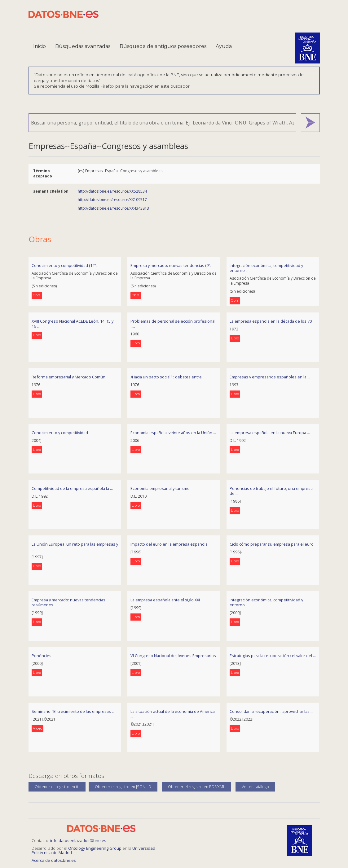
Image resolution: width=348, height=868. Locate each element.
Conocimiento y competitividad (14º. (64, 265)
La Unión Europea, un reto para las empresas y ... (75, 547)
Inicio (40, 46)
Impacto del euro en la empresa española (169, 544)
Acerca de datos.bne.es (54, 860)
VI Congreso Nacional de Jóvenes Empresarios (173, 656)
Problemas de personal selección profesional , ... (173, 324)
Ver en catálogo (255, 787)
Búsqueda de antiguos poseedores (163, 46)
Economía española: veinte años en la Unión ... (173, 433)
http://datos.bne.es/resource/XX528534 (112, 191)
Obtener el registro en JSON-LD (123, 787)
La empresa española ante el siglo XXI (165, 600)
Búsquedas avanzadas (83, 46)
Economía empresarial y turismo (160, 488)
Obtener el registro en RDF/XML (196, 787)
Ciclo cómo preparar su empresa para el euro (272, 544)
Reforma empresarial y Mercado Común (68, 377)
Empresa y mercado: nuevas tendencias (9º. (171, 265)
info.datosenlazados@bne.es (78, 840)
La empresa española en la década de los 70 (271, 321)
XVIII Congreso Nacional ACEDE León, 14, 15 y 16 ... (73, 324)
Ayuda (224, 46)
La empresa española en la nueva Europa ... (270, 433)
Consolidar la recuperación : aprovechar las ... (271, 711)
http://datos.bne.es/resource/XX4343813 (113, 208)
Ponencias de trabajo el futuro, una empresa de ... (271, 491)
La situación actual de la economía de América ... (173, 714)
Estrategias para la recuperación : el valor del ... (273, 656)
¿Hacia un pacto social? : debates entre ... (168, 377)
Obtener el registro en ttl (57, 787)
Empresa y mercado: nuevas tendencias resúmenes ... (68, 602)
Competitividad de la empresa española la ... (72, 488)
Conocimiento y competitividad (60, 433)
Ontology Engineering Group (95, 848)
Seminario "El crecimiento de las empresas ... (73, 711)
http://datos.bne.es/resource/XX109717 (112, 200)
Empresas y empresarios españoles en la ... (270, 377)
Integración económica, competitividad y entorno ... (266, 268)
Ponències (42, 656)
